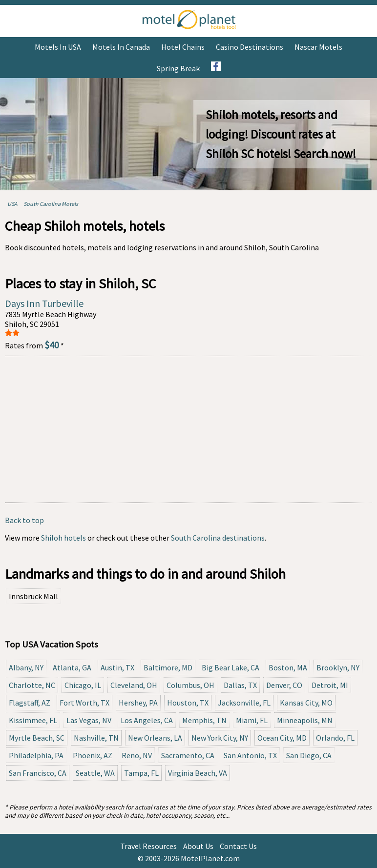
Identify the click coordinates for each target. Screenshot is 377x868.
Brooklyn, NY (338, 667)
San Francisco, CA (38, 773)
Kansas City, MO (306, 703)
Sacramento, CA (188, 755)
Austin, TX (117, 667)
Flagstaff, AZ (30, 703)
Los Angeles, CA (147, 720)
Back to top (24, 520)
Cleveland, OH (134, 685)
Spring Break (178, 68)
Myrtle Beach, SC (37, 738)
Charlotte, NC (32, 685)
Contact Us (238, 846)
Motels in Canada (121, 47)
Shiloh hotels (63, 538)
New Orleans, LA (155, 738)
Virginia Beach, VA (198, 773)
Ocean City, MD (282, 738)
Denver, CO (284, 685)
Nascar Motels (318, 47)
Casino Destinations (250, 47)
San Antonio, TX (250, 755)
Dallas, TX (240, 685)
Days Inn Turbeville (44, 303)
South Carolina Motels (51, 204)
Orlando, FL (335, 738)
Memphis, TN (204, 720)
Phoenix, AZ (93, 755)
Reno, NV (137, 755)
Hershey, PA (138, 703)
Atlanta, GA (72, 667)
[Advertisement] (188, 429)
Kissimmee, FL (33, 720)
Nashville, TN (96, 738)
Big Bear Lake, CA (230, 667)
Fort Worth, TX (84, 703)
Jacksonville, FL (244, 703)
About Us (198, 846)
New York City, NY (220, 738)
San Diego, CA (309, 755)
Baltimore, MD (168, 667)
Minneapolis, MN (305, 720)
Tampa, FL (141, 773)
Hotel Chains (183, 47)
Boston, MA (288, 667)
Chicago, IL (83, 685)
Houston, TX (188, 703)
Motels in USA (58, 47)
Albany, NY (26, 667)
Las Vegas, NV (89, 720)
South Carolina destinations (218, 538)
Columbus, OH (190, 685)
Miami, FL (252, 720)
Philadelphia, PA (36, 755)
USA (12, 204)
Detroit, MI (330, 685)
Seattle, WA (95, 773)
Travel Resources (148, 846)
